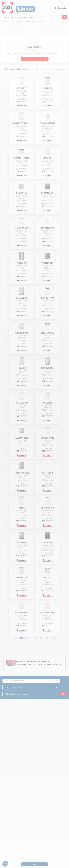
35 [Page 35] (47, 638)
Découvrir (22, 106)
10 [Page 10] (36, 638)
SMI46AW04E (47, 438)
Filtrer (34, 864)
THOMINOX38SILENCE (22, 473)
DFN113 (22, 508)
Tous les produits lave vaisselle (17, 69)
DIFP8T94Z (47, 578)
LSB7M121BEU (22, 158)
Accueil (6, 22)
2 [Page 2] (18, 638)
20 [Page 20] (43, 638)
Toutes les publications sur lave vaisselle (52, 69)
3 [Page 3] (22, 638)
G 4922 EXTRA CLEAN (22, 123)
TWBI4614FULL (22, 543)
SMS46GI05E (47, 368)
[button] (10, 638)
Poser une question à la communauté (35, 59)
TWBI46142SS (22, 438)
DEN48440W (47, 298)
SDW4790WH (47, 508)
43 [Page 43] (55, 638)
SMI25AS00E (22, 228)
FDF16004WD (22, 613)
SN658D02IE (47, 543)
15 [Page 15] (40, 638)
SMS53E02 (47, 473)
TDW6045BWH (47, 123)
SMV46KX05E (47, 333)
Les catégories (16, 22)
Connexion (62, 8)
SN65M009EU (47, 193)
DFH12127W (22, 403)
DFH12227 (22, 88)
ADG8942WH (22, 333)
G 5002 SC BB (22, 578)
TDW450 (22, 368)
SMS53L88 (22, 298)
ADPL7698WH (47, 613)
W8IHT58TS (47, 263)
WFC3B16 (47, 403)
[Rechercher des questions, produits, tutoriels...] (64, 17)
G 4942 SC (22, 263)
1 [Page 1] (14, 638)
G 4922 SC (47, 88)
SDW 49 (47, 158)
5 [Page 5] (29, 638)
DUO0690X (22, 193)
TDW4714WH (47, 228)
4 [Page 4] (25, 638)
